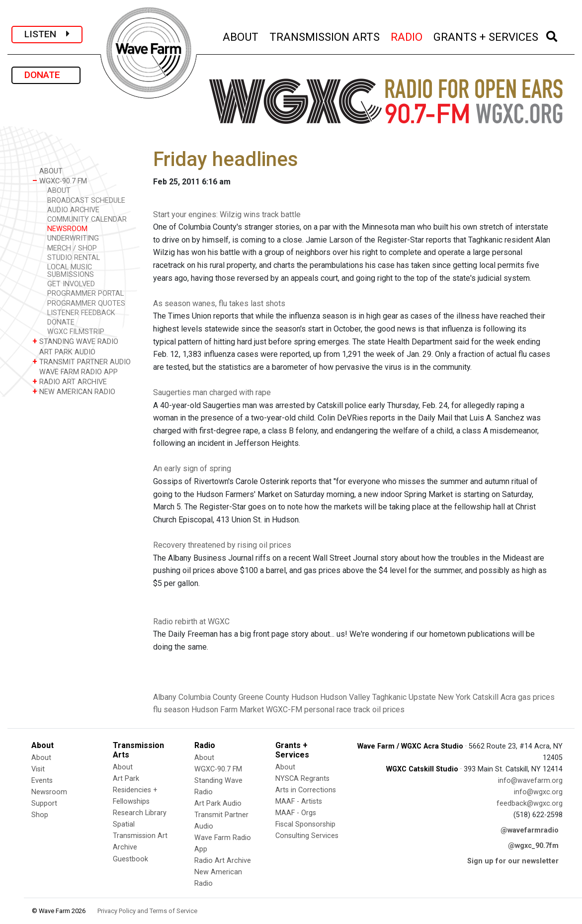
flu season (171, 710)
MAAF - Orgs (296, 813)
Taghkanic (389, 697)
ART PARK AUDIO (64, 352)
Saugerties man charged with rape (212, 392)
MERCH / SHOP (72, 248)
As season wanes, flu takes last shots (219, 303)
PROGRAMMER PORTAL (85, 294)
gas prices (536, 697)
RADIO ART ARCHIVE (70, 381)
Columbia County (208, 697)
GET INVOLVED (71, 284)
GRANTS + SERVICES (486, 36)
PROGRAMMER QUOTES (86, 303)
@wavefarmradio (530, 830)
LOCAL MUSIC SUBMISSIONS (71, 271)
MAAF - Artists (299, 801)
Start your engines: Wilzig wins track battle (227, 214)
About (41, 758)
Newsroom (49, 792)
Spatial (124, 824)
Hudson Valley (345, 697)
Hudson (305, 697)
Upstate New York (440, 697)
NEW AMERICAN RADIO (74, 391)
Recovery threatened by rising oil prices (222, 545)
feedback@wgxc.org (530, 803)
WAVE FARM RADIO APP (75, 372)
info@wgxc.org (538, 792)
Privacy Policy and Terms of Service (147, 911)
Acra (508, 697)
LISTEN (47, 34)
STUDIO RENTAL (74, 258)
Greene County (264, 697)
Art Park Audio (218, 803)
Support (44, 803)
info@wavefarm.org (530, 781)
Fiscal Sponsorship (305, 824)
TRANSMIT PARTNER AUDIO (82, 362)
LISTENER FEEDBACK (81, 313)
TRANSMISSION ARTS (325, 36)
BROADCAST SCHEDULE (86, 201)
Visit (38, 769)
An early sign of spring (192, 468)
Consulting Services (307, 836)
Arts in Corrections (306, 790)
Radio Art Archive (223, 861)
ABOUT (241, 36)
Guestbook (130, 859)
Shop (40, 815)
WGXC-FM (284, 710)
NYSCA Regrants (302, 779)
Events (42, 781)
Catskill (486, 697)
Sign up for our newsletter (513, 861)
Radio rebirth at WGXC (191, 622)
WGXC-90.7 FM (60, 181)
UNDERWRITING (73, 238)
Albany (165, 697)
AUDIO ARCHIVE (73, 210)
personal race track (337, 710)
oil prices (388, 710)
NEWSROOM (67, 229)
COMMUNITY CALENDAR (87, 219)
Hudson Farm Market (228, 710)
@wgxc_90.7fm (533, 846)
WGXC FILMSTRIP (76, 332)
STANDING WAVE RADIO (75, 341)
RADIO (407, 36)
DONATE (46, 75)
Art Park (126, 779)
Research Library (140, 813)
